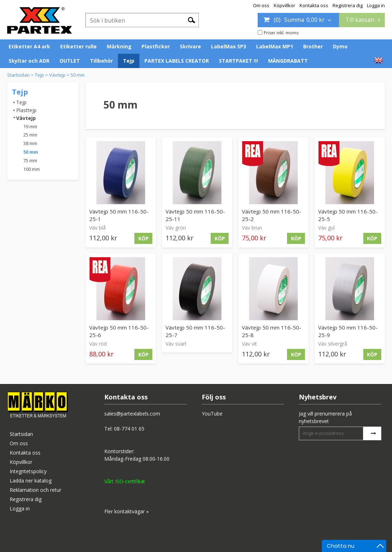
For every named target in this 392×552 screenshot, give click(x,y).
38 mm (30, 143)
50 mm (78, 75)
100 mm (32, 169)
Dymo (340, 46)
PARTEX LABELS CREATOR (177, 61)
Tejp (129, 61)
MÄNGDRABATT (288, 61)
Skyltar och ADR (29, 61)
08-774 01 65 (129, 429)
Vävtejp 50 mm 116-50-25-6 (119, 331)
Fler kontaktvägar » (126, 511)
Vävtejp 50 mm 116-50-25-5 (348, 215)
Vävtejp (57, 75)
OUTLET (70, 61)
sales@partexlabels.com (132, 414)
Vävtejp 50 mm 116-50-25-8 (272, 331)
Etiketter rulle (78, 46)
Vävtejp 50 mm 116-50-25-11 (195, 215)
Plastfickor (156, 46)
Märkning (119, 46)
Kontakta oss (314, 5)
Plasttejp (26, 110)
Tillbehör (101, 61)
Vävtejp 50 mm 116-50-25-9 (348, 331)
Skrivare (190, 46)
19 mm (30, 126)
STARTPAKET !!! (238, 61)
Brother (313, 46)
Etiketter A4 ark (29, 46)
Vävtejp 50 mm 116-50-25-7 (195, 331)
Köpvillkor (285, 5)
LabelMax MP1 (275, 46)
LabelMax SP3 (229, 46)
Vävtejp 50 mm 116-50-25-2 (272, 215)
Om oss (261, 5)
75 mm (30, 160)
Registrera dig (348, 5)
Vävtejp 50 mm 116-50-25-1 (119, 215)
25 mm (30, 135)
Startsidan (18, 75)
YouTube (212, 414)
